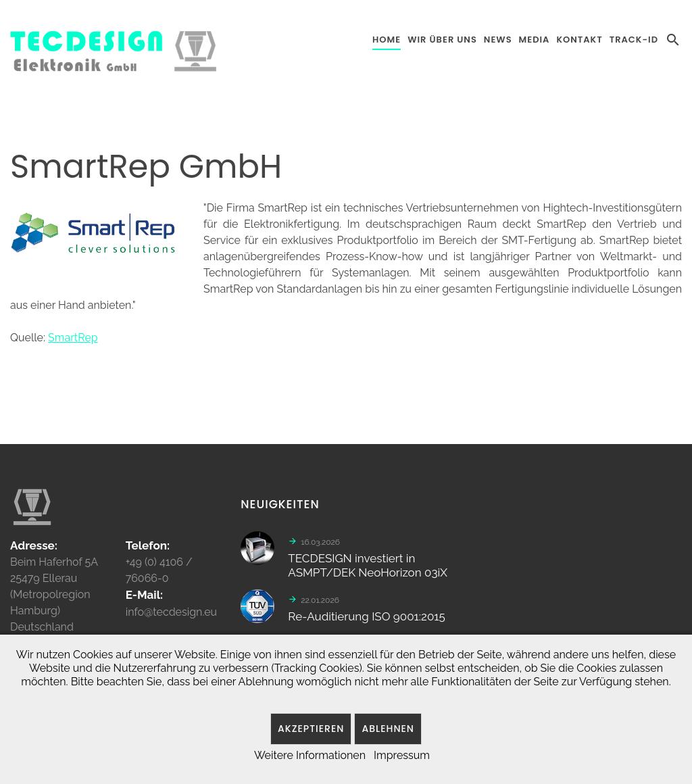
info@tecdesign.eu (171, 617)
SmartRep (73, 338)
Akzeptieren (311, 729)
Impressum (402, 755)
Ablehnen (388, 729)
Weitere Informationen (310, 755)
